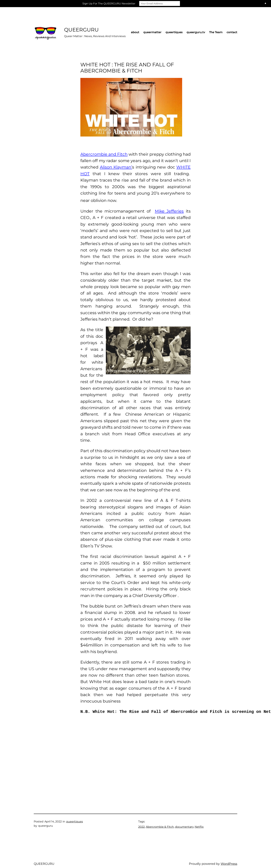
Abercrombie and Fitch (104, 154)
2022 (141, 827)
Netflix (199, 827)
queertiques (75, 822)
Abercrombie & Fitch (160, 827)
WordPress (229, 864)
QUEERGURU (81, 30)
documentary (184, 827)
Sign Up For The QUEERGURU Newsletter (109, 3)
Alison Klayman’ (116, 167)
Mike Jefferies (169, 211)
